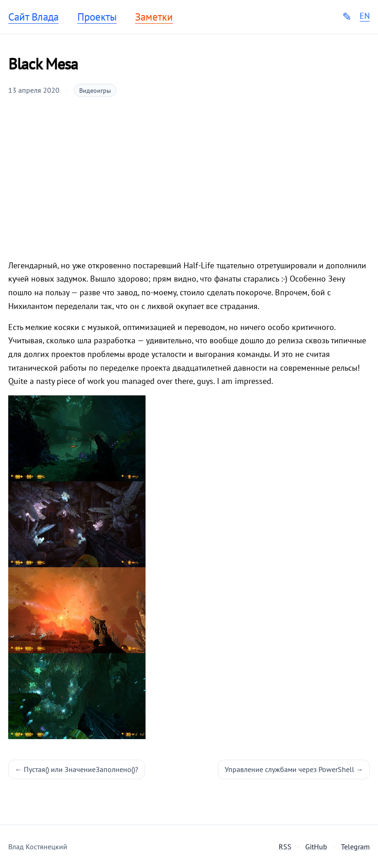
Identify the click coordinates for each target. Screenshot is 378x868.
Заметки (154, 17)
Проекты (97, 17)
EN (365, 16)
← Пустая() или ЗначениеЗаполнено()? (77, 769)
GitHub (316, 847)
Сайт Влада (33, 17)
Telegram (355, 847)
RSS (285, 847)
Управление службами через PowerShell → (294, 769)
